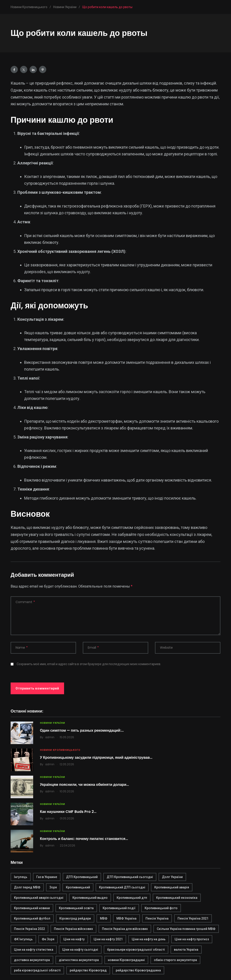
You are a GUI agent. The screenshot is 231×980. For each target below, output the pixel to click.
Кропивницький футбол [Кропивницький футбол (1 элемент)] (32, 918)
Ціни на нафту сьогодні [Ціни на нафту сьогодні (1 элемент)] (80, 950)
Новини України (52, 723)
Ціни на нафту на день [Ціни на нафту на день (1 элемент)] (149, 939)
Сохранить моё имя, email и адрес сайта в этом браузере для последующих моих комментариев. (89, 664)
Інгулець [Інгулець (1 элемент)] (21, 877)
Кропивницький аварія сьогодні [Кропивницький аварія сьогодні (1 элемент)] (39, 898)
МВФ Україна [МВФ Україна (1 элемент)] (126, 918)
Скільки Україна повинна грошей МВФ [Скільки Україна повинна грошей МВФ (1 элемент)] (186, 929)
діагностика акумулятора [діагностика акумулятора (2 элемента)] (79, 960)
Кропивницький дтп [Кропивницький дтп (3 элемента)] (132, 898)
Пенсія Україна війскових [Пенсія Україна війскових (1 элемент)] (73, 929)
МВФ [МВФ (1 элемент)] (104, 918)
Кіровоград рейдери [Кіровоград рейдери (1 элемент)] (75, 918)
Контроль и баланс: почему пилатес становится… (84, 839)
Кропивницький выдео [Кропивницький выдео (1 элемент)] (90, 898)
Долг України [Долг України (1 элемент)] (172, 877)
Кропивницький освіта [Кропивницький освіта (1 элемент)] (76, 908)
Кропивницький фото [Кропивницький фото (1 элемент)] (161, 908)
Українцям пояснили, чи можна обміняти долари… (84, 785)
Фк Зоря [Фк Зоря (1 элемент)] (48, 939)
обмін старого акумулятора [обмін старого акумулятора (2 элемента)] (175, 960)
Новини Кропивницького (60, 750)
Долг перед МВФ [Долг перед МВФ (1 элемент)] (27, 887)
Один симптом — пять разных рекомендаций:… (82, 730)
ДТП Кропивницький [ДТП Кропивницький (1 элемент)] (82, 877)
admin (50, 737)
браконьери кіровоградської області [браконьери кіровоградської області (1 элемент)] (136, 950)
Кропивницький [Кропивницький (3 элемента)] (78, 887)
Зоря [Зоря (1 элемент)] (53, 887)
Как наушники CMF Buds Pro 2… (68, 812)
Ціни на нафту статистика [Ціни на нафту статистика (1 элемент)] (34, 950)
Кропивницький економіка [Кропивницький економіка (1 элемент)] (177, 898)
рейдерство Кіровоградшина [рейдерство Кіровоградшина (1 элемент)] (138, 970)
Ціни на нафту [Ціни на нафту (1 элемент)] (74, 939)
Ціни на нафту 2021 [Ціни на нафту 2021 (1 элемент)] (108, 939)
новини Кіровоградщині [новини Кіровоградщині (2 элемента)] (126, 960)
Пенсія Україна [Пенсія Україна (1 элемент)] (157, 918)
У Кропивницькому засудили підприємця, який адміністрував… (96, 757)
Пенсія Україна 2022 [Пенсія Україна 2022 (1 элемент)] (29, 929)
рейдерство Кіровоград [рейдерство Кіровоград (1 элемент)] (88, 970)
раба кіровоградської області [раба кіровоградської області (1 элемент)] (37, 970)
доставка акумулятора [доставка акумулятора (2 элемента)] (32, 960)
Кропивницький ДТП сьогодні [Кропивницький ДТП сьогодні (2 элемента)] (122, 887)
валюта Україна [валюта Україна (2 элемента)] (186, 950)
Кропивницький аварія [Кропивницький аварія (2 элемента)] (172, 887)
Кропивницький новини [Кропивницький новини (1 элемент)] (32, 908)
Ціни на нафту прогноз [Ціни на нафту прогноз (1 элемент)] (192, 939)
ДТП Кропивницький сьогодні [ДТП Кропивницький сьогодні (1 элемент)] (130, 877)
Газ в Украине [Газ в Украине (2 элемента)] (47, 877)
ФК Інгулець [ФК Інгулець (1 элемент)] (23, 939)
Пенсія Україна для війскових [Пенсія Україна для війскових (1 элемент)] (125, 929)
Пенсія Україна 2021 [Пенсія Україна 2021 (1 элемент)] (193, 918)
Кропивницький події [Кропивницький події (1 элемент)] (119, 908)
